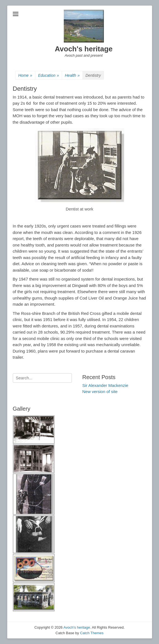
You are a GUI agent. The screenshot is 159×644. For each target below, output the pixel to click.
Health (72, 76)
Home (25, 76)
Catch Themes (92, 633)
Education (49, 76)
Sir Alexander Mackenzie (105, 385)
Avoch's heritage (84, 49)
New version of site (100, 392)
